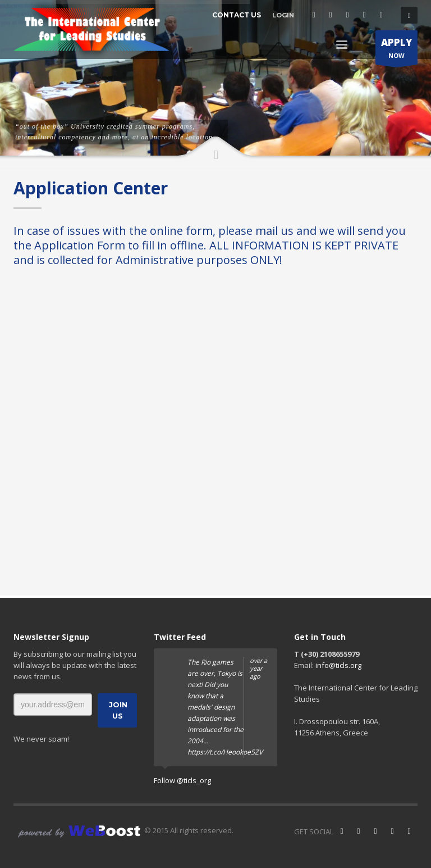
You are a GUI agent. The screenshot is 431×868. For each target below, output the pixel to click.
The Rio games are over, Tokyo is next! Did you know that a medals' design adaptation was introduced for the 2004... (228, 707)
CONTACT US (237, 15)
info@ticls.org (338, 665)
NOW (396, 50)
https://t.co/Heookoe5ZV (225, 752)
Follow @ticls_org (182, 780)
